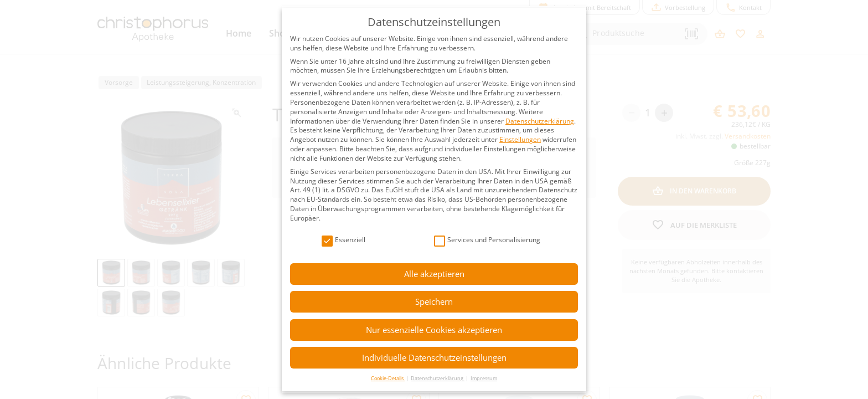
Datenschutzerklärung (540, 121)
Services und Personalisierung (487, 240)
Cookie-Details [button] (388, 378)
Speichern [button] (434, 301)
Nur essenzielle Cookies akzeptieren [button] (434, 330)
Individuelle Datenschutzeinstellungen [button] (434, 357)
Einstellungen (520, 139)
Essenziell (343, 240)
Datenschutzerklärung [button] (438, 378)
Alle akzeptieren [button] (434, 274)
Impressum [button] (484, 378)
